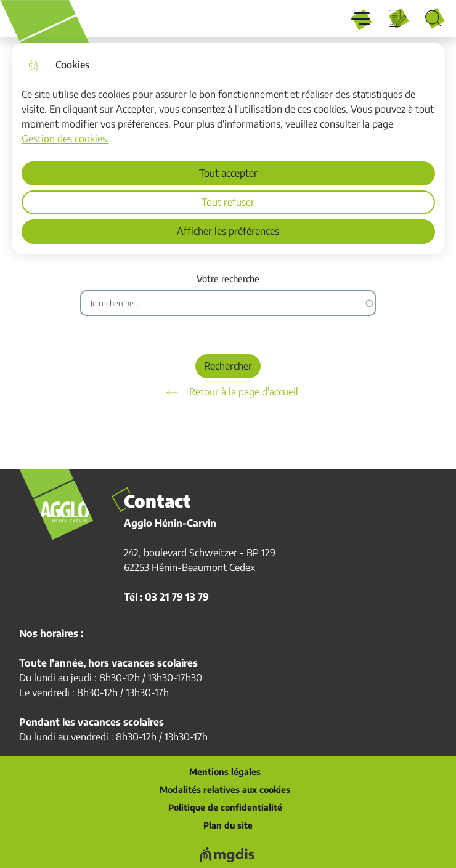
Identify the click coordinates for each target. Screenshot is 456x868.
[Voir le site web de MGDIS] (228, 855)
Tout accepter (228, 173)
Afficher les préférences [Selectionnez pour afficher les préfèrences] (228, 231)
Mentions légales (225, 772)
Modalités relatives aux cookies (225, 790)
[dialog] (228, 148)
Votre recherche (228, 279)
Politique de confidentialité (225, 808)
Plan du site (228, 825)
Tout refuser (228, 202)
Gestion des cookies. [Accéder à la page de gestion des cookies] (65, 139)
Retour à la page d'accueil (228, 392)
